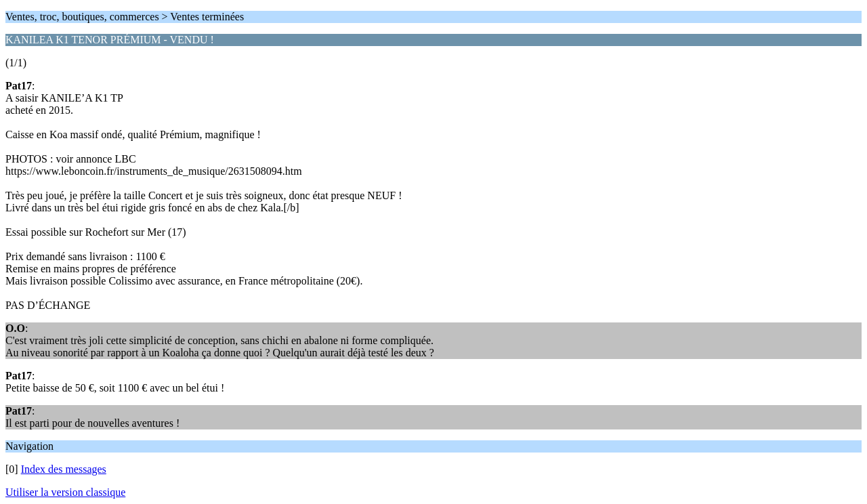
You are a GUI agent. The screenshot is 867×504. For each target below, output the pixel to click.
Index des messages (64, 469)
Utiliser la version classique (65, 492)
